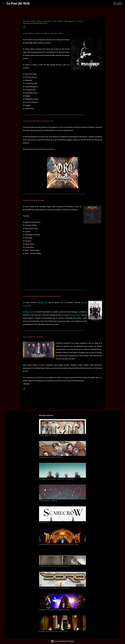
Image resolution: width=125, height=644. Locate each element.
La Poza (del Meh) (18, 4)
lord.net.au (34, 149)
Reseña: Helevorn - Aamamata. (49, 501)
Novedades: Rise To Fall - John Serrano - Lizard (53, 631)
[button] (24, 27)
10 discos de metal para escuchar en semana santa (54, 566)
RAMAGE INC (42, 302)
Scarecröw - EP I (44, 522)
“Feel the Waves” (75, 315)
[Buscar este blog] (112, 4)
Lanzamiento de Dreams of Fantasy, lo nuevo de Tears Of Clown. (59, 544)
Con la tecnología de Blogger (63, 641)
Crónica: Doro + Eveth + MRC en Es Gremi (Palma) (54, 588)
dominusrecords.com (48, 149)
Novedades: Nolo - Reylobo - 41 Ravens (51, 457)
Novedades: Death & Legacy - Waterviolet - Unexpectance (57, 479)
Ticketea (65, 381)
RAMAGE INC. (28, 312)
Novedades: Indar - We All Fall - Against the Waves (54, 610)
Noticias (26, 384)
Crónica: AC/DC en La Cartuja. (48, 435)
